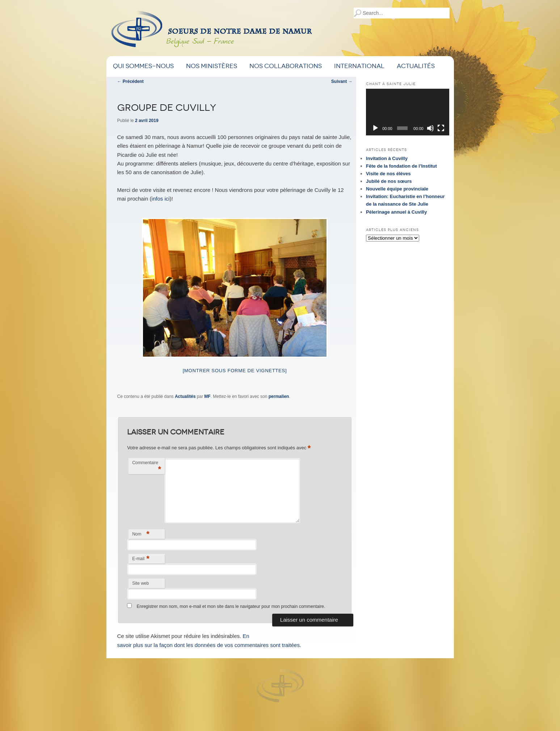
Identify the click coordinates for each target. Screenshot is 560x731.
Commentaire (147, 467)
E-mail (141, 558)
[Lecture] (375, 128)
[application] (408, 112)
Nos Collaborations (286, 66)
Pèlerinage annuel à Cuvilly (396, 212)
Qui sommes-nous (143, 66)
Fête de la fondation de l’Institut (401, 166)
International (359, 66)
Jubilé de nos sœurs (389, 181)
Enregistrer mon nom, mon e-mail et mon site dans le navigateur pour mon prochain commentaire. (231, 606)
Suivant (342, 81)
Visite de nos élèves (388, 174)
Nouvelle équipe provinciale (397, 189)
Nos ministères (212, 66)
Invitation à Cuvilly (387, 158)
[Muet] (430, 128)
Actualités (416, 66)
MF (207, 396)
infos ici (161, 199)
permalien (279, 396)
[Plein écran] (441, 128)
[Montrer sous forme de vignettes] (235, 371)
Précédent (130, 81)
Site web (140, 583)
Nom (141, 534)
